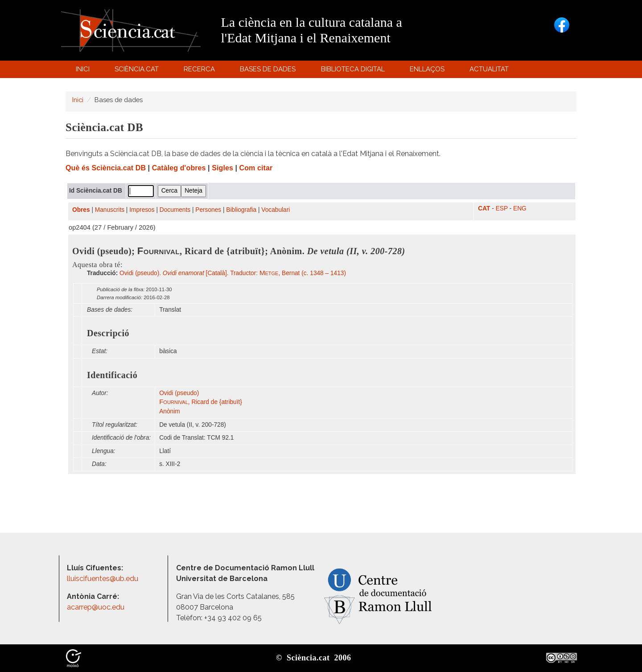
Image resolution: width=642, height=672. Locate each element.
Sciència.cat (138, 71)
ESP (502, 208)
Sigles (222, 168)
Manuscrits (110, 210)
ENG (520, 208)
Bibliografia (241, 210)
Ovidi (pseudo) (179, 393)
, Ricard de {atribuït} (201, 402)
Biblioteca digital (354, 71)
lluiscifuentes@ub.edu (103, 579)
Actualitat (491, 71)
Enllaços (427, 69)
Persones (208, 210)
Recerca (201, 71)
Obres (81, 210)
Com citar (256, 168)
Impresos (142, 210)
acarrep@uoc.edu (96, 607)
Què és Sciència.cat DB (106, 168)
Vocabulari (276, 210)
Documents (175, 210)
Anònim (169, 411)
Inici (83, 69)
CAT (484, 208)
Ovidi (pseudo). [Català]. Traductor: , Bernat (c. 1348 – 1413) (233, 273)
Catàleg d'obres (179, 168)
